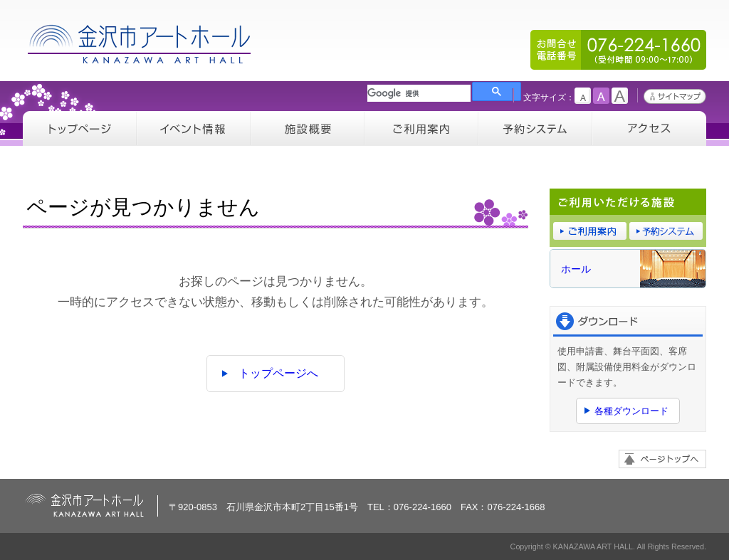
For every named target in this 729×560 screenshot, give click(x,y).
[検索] (419, 93)
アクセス (649, 128)
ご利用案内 (421, 128)
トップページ (80, 128)
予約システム (535, 128)
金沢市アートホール (140, 44)
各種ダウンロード (631, 411)
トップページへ (278, 373)
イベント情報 (194, 128)
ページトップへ (662, 459)
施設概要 (308, 128)
